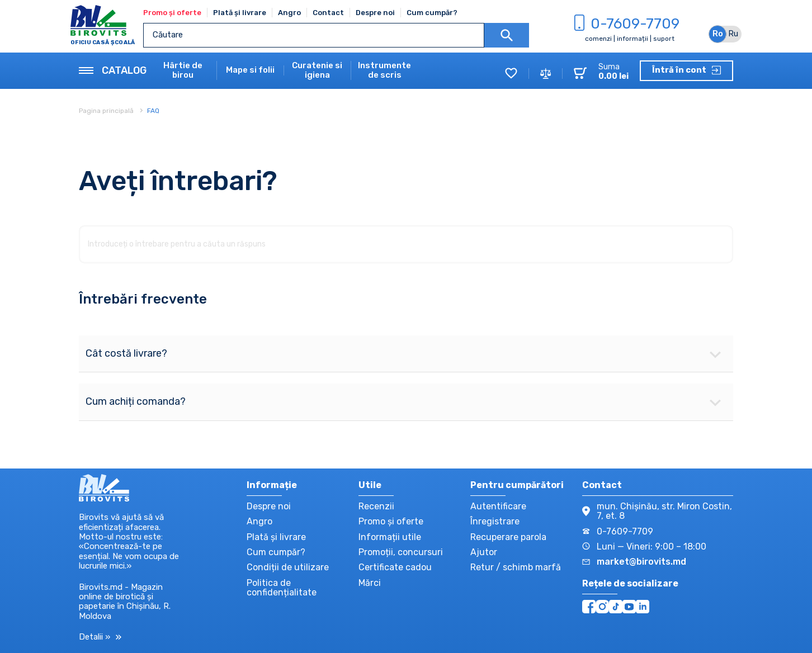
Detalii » (100, 637)
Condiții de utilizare (288, 567)
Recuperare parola (508, 537)
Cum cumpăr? (432, 13)
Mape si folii (250, 70)
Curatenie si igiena (317, 70)
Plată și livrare (240, 13)
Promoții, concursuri (401, 552)
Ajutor (484, 552)
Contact (328, 13)
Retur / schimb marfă (516, 567)
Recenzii (376, 506)
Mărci (370, 583)
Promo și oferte (172, 13)
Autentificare (498, 506)
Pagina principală (107, 111)
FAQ (153, 111)
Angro (289, 13)
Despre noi (375, 13)
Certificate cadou (395, 567)
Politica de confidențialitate (282, 588)
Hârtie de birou (183, 70)
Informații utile (390, 537)
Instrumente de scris (384, 70)
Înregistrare (495, 521)
